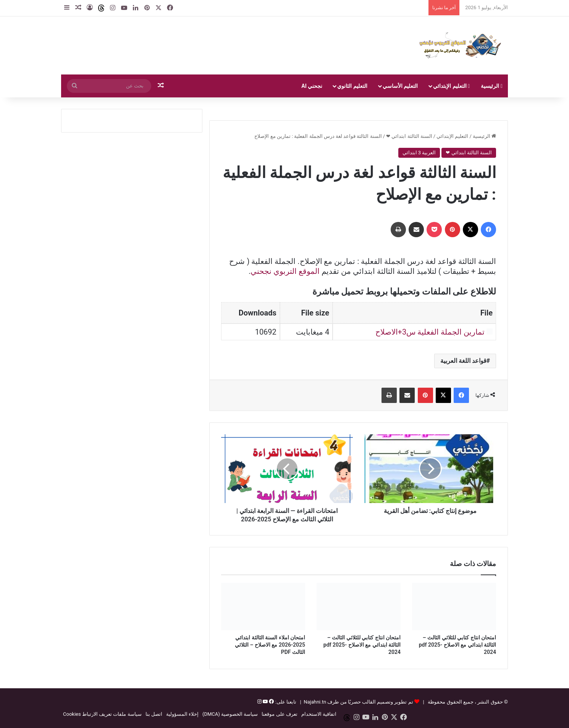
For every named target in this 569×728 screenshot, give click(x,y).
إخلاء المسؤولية (182, 714)
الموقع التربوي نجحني (285, 271)
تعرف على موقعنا (279, 714)
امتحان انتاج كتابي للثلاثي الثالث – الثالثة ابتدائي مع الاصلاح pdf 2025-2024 (457, 645)
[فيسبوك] (271, 702)
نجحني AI (312, 86)
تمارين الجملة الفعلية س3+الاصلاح (430, 332)
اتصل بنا (154, 714)
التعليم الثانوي (352, 86)
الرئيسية (492, 86)
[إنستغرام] (259, 702)
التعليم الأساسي (400, 86)
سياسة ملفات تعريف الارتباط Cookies (102, 714)
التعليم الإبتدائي (451, 86)
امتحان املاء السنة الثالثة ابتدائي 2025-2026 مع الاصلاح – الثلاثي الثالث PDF (270, 645)
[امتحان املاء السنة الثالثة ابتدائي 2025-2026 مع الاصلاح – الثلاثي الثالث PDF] (263, 607)
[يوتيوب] (265, 702)
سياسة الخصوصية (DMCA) (230, 714)
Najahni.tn (315, 702)
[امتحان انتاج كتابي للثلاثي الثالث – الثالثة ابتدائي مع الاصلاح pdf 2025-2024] (454, 607)
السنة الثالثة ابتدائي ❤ (409, 136)
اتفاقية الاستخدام (319, 714)
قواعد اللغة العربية (463, 361)
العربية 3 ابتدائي (419, 153)
